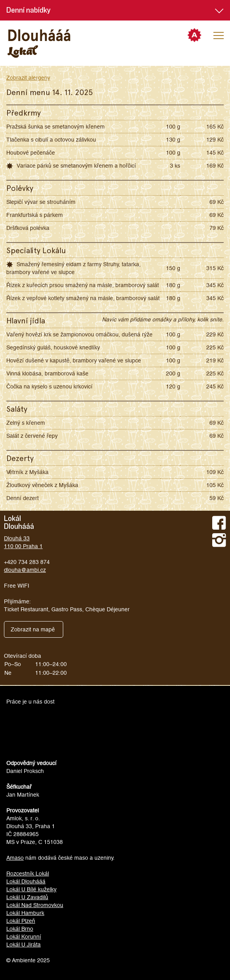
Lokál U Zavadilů (27, 897)
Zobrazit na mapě (33, 629)
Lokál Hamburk (25, 913)
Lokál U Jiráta (24, 945)
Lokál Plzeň (21, 921)
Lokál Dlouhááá (26, 881)
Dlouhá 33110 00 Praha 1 (23, 542)
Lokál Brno (20, 929)
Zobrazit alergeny (28, 78)
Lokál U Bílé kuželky (31, 889)
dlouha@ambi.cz (25, 570)
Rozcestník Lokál (28, 874)
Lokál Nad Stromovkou (35, 905)
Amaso (15, 858)
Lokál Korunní (24, 937)
